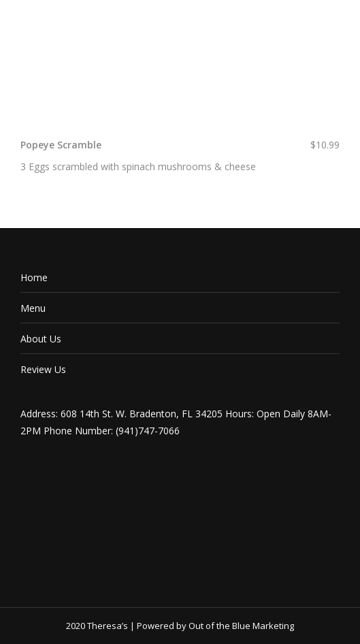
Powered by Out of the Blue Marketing (215, 626)
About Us (41, 339)
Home (34, 277)
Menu (33, 308)
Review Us (43, 369)
